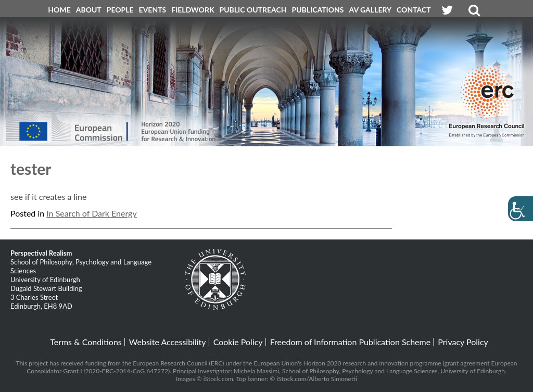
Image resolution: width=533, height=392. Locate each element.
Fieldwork (193, 10)
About (89, 10)
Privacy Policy (463, 342)
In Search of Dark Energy (91, 213)
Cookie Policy (238, 342)
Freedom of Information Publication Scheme (350, 342)
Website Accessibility (168, 342)
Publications (318, 10)
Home (59, 10)
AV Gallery (371, 10)
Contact (414, 10)
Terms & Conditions (86, 342)
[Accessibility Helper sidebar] (521, 209)
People (120, 10)
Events (153, 10)
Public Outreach (253, 10)
